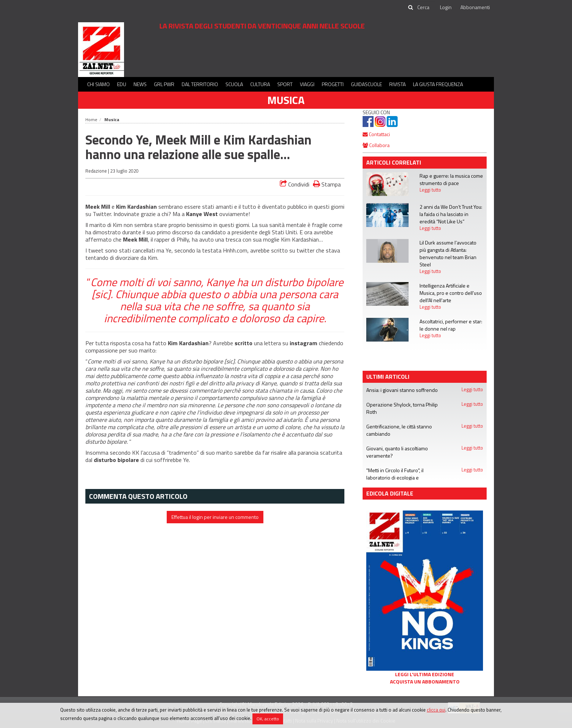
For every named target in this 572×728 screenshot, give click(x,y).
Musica (286, 100)
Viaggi (307, 84)
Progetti (333, 84)
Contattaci (376, 134)
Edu (122, 84)
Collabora (376, 145)
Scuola (234, 84)
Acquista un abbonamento (425, 682)
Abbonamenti (475, 7)
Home (91, 120)
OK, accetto (268, 719)
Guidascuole (366, 84)
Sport (285, 84)
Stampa (327, 184)
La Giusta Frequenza (438, 84)
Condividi (295, 184)
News (140, 84)
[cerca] (424, 7)
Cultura (260, 84)
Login (446, 7)
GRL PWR (164, 84)
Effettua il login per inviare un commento (215, 517)
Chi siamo (98, 84)
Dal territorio (200, 84)
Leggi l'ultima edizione (425, 674)
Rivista (397, 84)
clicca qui (436, 710)
